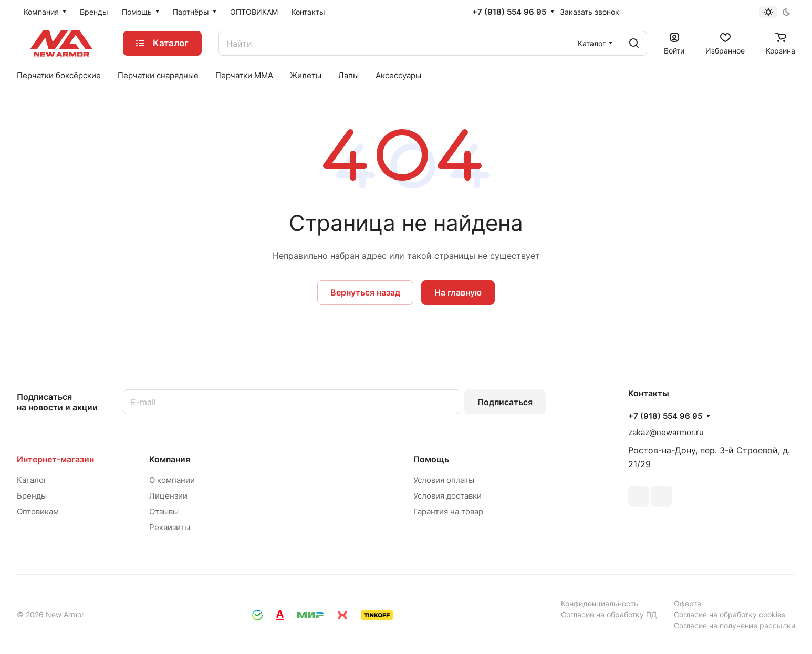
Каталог (32, 480)
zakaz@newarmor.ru (666, 432)
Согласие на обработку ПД (609, 614)
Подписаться (505, 402)
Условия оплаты (444, 480)
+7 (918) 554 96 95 (509, 12)
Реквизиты (170, 527)
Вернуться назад (365, 292)
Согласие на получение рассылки (735, 625)
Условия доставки (447, 496)
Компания (170, 459)
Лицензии (168, 496)
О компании (172, 480)
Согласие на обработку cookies (730, 614)
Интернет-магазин (55, 459)
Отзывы (164, 511)
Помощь (431, 459)
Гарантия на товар (448, 511)
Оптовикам (38, 511)
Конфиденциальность (600, 603)
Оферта (688, 603)
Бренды (32, 496)
